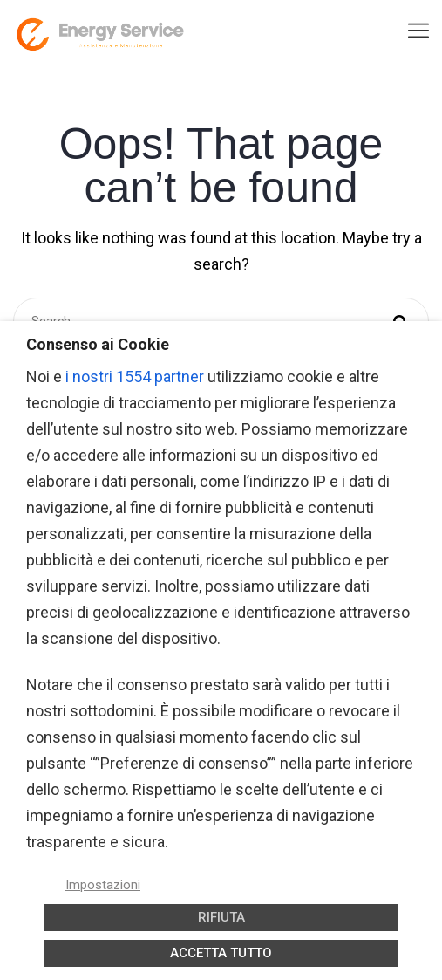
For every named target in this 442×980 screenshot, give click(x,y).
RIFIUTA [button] (221, 917)
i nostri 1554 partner (135, 377)
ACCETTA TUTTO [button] (221, 953)
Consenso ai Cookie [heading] (98, 344)
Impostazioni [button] (103, 885)
